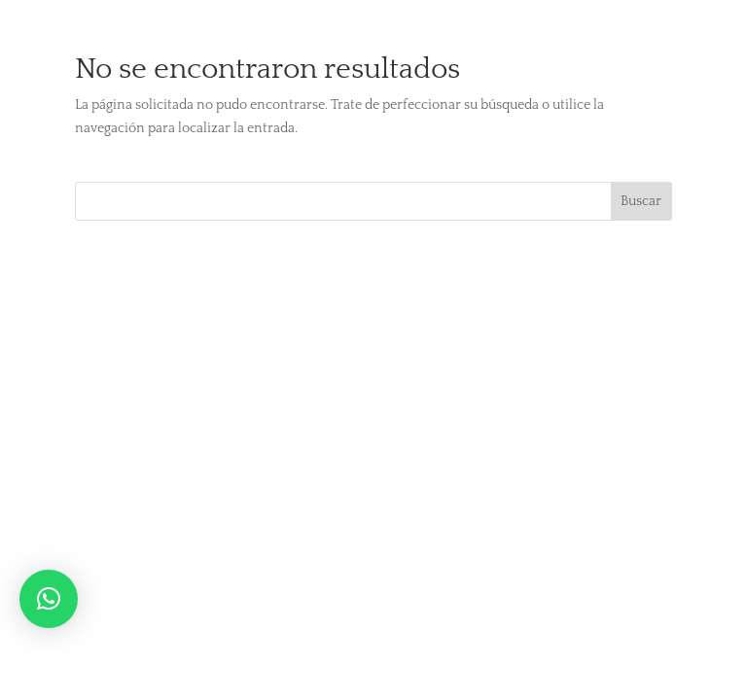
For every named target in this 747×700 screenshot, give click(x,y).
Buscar (641, 201)
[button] (49, 599)
